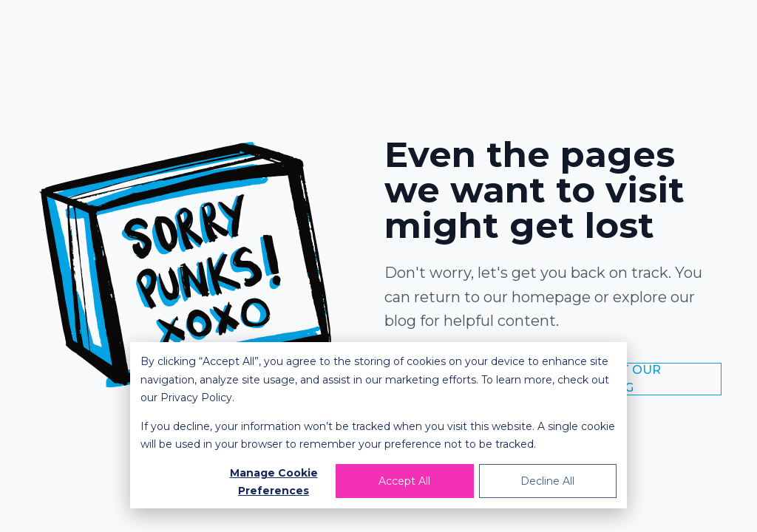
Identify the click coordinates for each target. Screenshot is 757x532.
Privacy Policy (196, 398)
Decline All (547, 481)
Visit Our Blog (629, 379)
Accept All (404, 481)
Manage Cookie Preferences (274, 482)
